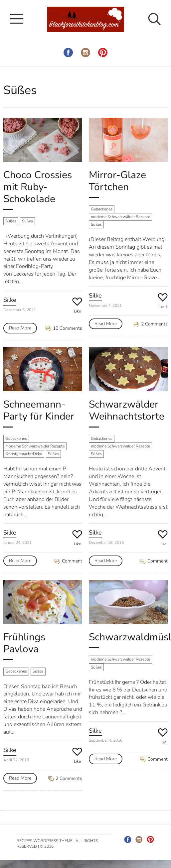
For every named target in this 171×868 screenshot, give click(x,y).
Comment (68, 561)
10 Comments (64, 328)
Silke (10, 300)
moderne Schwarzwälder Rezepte (120, 217)
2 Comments (151, 324)
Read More (20, 328)
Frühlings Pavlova (24, 643)
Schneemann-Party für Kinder (39, 410)
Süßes (11, 221)
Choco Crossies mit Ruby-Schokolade (38, 187)
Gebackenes (102, 209)
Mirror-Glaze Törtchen (117, 181)
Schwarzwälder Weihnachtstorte (127, 410)
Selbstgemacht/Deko (24, 454)
